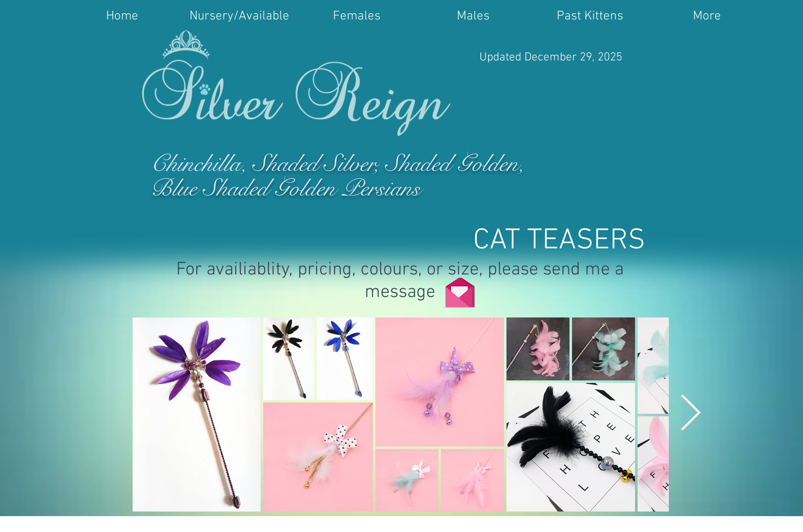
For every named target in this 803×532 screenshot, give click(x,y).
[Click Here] (460, 289)
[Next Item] (691, 414)
